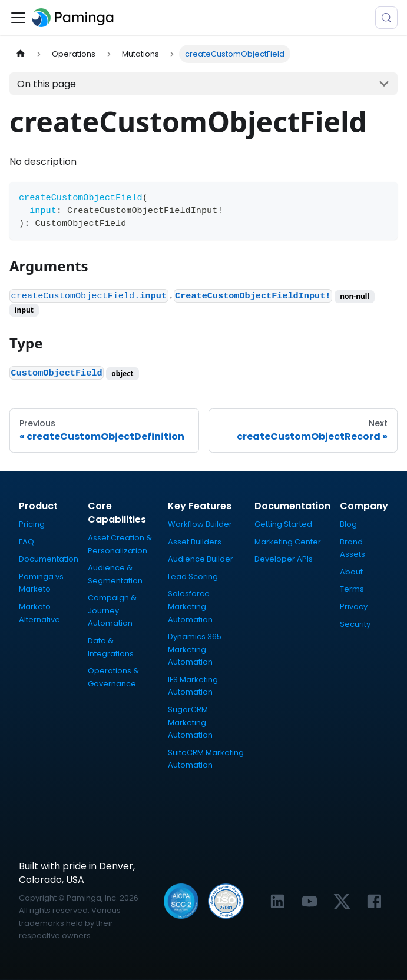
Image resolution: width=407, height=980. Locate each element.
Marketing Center (288, 542)
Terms (352, 589)
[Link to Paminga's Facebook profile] (374, 901)
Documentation (49, 559)
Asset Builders (195, 542)
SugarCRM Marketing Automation (190, 722)
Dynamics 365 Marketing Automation (195, 649)
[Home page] (21, 54)
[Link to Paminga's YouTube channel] (310, 901)
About (351, 572)
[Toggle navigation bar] (18, 18)
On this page (47, 84)
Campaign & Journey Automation (112, 610)
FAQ (27, 542)
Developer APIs (284, 559)
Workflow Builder (200, 524)
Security (355, 624)
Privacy (354, 607)
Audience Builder (201, 559)
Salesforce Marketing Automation (190, 606)
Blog (348, 524)
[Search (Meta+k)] (386, 18)
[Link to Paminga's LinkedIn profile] (278, 901)
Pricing (32, 524)
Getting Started (283, 524)
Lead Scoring (193, 577)
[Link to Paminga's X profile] (342, 901)
